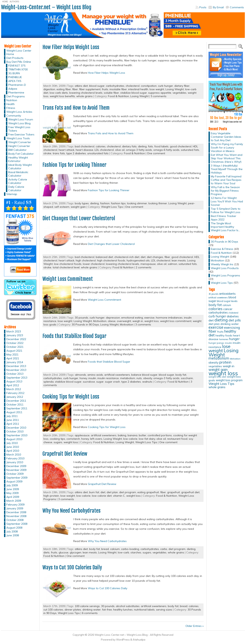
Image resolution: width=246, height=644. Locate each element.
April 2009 (13, 497)
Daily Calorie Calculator (16, 189)
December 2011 (16, 401)
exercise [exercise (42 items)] (216, 327)
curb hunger (165, 86)
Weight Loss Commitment (68, 279)
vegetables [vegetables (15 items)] (215, 366)
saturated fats (190, 150)
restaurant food (177, 439)
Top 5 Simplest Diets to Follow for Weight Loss (226, 210)
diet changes (155, 257)
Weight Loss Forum (21, 119)
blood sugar (97, 86)
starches (136, 552)
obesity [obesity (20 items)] (214, 362)
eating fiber (64, 89)
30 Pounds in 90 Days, (86, 325)
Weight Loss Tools (18, 138)
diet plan (112, 492)
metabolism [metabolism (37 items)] (219, 358)
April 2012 (13, 385)
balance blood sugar (144, 375)
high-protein (51, 496)
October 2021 (15, 347)
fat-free (107, 610)
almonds (81, 375)
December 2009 (16, 466)
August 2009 (14, 481)
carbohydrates (115, 86)
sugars (58, 442)
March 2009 (14, 501)
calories (101, 146)
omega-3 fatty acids (139, 150)
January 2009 (15, 508)
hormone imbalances (169, 318)
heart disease (84, 150)
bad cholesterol (85, 146)
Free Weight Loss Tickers (19, 129)
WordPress (123, 640)
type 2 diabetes (76, 153)
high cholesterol (86, 260)
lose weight (157, 89)
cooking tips (57, 439)
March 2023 (14, 331)
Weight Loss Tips (112, 207)
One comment (156, 153)
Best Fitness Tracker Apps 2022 (224, 218)
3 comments (143, 325)
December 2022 (16, 339)
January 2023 (15, 335)
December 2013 (16, 366)
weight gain (78, 207)
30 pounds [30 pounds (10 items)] (213, 294)
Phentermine (16, 93)
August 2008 (14, 528)
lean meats (179, 260)
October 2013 (15, 374)
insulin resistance (108, 378)
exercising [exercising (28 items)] (232, 327)
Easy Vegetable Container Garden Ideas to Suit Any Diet (226, 137)
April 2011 (13, 424)
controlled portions (160, 435)
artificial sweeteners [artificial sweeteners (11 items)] (218, 298)
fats (150, 146)
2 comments (144, 267)
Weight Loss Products (225, 268)
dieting (142, 146)
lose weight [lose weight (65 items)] (219, 348)
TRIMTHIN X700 (18, 69)
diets (47, 552)
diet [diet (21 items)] (211, 320)
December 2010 (16, 428)
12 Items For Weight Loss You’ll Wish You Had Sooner (227, 201)
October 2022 (15, 343)
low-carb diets (59, 93)
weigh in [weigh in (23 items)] (229, 366)
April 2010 (13, 451)
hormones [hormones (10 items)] (224, 339)
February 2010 (15, 458)
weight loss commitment (176, 321)
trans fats (59, 153)
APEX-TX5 (15, 81)
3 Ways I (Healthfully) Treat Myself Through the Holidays (227, 169)
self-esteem (62, 207)
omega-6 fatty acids (166, 150)
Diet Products (15, 58)
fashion (105, 203)
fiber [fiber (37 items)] (212, 331)
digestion (49, 89)
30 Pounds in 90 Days (224, 242)
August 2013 (14, 381)
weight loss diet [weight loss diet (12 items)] (217, 377)
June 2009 (13, 489)
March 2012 (14, 389)
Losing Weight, (110, 325)
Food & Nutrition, (119, 96)
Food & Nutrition (134, 153)
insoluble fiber (118, 89)
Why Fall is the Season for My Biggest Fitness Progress (225, 191)
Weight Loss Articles (19, 112)
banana (133, 435)
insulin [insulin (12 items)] (228, 343)
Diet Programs (16, 96)
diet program (128, 492)
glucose (64, 552)
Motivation (100, 321)
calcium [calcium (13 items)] (227, 305)
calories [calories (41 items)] (216, 309)
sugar (100, 382)
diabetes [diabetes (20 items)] (233, 316)
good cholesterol (181, 146)
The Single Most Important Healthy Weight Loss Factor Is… (225, 227)
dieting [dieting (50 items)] (221, 320)
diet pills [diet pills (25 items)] (235, 320)
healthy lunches (123, 610)
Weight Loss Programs (225, 275)
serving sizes (164, 610)
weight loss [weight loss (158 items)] (223, 373)
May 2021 (12, 355)
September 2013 (17, 378)
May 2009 (12, 493)
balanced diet (104, 257)
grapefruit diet (190, 492)
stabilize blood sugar (134, 93)
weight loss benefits (62, 96)
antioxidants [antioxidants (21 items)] (227, 294)
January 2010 (15, 462)
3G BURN (14, 73)
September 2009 (17, 478)
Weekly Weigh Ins (222, 264)
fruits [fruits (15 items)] (220, 332)
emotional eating (132, 318)
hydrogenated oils (138, 260)
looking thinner (158, 203)
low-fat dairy (147, 439)
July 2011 (12, 416)
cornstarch (73, 439)
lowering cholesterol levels (86, 93)
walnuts (147, 382)
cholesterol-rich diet (127, 257)
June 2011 (13, 420)
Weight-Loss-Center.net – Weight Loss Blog (46, 7)
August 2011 (14, 412)
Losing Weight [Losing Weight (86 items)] (224, 352)
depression (113, 318)
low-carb (123, 552)
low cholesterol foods (68, 264)
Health (10, 104)
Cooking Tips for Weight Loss (71, 397)
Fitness (11, 108)
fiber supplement (90, 89)
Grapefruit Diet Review (65, 454)
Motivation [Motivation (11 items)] (235, 359)
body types (82, 203)
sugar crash (112, 382)
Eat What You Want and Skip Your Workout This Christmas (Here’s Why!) (227, 158)
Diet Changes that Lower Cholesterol (79, 218)
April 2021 (13, 358)
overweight (124, 321)
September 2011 (17, 408)
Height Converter (19, 146)
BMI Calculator (17, 150)
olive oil (120, 150)
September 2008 (17, 524)
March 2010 (14, 455)
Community (14, 116)
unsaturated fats (98, 153)
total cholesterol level (66, 267)
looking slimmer (137, 203)
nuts (139, 378)
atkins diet (81, 86)
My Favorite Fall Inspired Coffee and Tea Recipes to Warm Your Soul (226, 180)
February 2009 (15, 505)
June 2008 (13, 535)
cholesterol (133, 86)
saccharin (187, 378)
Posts (203, 7)
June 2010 (13, 447)
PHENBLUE (15, 77)
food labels (161, 146)
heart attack (66, 150)
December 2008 (16, 512)
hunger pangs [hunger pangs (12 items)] (216, 343)
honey (83, 378)
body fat (181, 375)
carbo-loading (130, 549)
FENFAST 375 (17, 66)
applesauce (82, 435)
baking (122, 435)
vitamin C (119, 496)
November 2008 (16, 516)
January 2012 (15, 397)
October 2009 (15, 474)
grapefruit (174, 492)
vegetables (180, 93)
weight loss (152, 321)
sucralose (89, 382)
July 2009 (12, 485)
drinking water (92, 610)
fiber (75, 89)
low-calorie (130, 439)
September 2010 (17, 435)
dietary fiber (182, 86)
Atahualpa (139, 640)
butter (143, 435)
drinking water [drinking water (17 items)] (230, 324)
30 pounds (81, 318)
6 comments (90, 613)
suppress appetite (160, 93)
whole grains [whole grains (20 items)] (217, 387)
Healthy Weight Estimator (18, 159)
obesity (148, 378)
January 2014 (15, 362)
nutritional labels (144, 610)
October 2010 (15, 431)
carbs (164, 549)
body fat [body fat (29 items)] (215, 305)
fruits (105, 89)
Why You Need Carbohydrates (71, 511)
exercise (149, 318)
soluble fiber (111, 93)
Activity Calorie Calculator (18, 181)
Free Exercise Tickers (21, 134)
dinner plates (73, 610)
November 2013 (16, 370)
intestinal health (138, 89)
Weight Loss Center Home (19, 52)
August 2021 (14, 351)
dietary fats (129, 146)
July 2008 (12, 531)
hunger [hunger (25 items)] (234, 339)
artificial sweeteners (117, 375)
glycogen (76, 552)
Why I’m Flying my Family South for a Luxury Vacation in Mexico (227, 148)
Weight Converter (20, 142)
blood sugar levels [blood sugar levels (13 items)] (227, 301)
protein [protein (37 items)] (225, 362)
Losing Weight (175, 89)
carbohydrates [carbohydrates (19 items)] (218, 312)
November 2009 (16, 470)
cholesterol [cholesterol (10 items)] (233, 313)
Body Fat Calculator (21, 154)
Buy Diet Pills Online (19, 62)
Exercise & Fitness (222, 249)
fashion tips (118, 203)
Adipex (13, 89)
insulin (92, 378)
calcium (115, 549)
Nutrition (12, 100)
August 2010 (14, 439)
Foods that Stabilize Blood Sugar (74, 336)
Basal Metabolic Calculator (18, 174)
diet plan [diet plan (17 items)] (214, 324)
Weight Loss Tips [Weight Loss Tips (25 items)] (221, 384)
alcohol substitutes (128, 606)
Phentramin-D (17, 85)
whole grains (84, 96)
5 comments (159, 96)
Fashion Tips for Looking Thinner (74, 165)
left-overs (96, 439)
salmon (172, 264)
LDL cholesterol (104, 150)
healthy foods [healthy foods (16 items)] (224, 335)
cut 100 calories (53, 610)
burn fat (94, 492)
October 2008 (15, 520)
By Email (218, 7)
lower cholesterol (94, 264)
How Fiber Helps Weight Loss (71, 47)
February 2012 (15, 393)
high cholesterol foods (111, 260)
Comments (237, 7)
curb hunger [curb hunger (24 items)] (217, 316)
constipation (149, 86)
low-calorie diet (102, 496)
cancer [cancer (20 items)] (228, 309)
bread (105, 549)
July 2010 (12, 443)
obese (112, 321)
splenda (49, 382)
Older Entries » (194, 626)
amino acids (95, 375)
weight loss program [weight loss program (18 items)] (229, 380)
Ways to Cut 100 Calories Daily (72, 567)
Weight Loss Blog (19, 123)
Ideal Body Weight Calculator (20, 167)
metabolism (128, 378)
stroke (47, 153)
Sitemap (12, 194)
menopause (148, 264)
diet (143, 257)
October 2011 (15, 405)
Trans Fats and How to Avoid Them (76, 108)
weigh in (138, 321)
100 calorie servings (87, 606)
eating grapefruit (148, 492)
